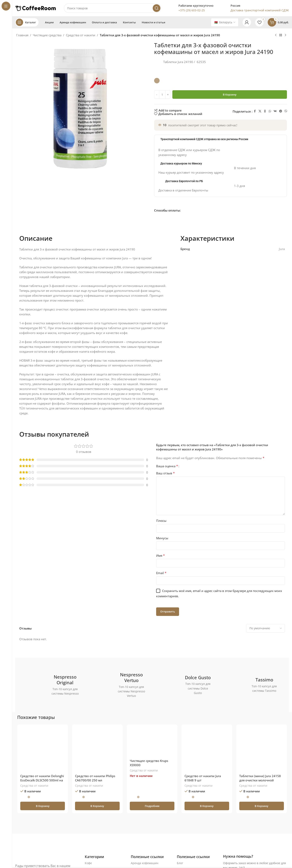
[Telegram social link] (281, 111)
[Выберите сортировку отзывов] (266, 628)
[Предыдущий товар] (276, 35)
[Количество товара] (162, 95)
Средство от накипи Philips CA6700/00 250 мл (95, 778)
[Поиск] (113, 8)
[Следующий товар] (286, 35)
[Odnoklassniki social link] (265, 111)
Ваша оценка (167, 466)
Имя (160, 555)
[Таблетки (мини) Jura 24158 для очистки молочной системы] (262, 750)
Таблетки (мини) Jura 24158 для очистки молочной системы (260, 780)
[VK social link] (275, 111)
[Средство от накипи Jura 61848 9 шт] (207, 750)
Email (161, 573)
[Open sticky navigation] (27, 22)
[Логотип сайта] (35, 8)
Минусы (162, 538)
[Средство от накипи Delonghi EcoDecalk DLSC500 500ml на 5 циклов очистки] (43, 750)
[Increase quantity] (168, 95)
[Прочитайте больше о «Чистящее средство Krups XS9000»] (152, 806)
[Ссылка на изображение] (41, 857)
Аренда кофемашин (145, 863)
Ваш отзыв (165, 473)
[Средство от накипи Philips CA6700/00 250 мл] (97, 750)
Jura (282, 249)
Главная (22, 35)
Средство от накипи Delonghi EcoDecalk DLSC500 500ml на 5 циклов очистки (42, 780)
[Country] (225, 22)
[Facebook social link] (255, 111)
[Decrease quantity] (157, 95)
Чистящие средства (47, 35)
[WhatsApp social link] (270, 111)
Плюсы (161, 521)
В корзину (230, 95)
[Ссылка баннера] (53, 685)
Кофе (88, 863)
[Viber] (286, 111)
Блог (180, 863)
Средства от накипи (81, 35)
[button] (43, 806)
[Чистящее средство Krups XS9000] (152, 742)
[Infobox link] (191, 8)
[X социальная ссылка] (260, 111)
